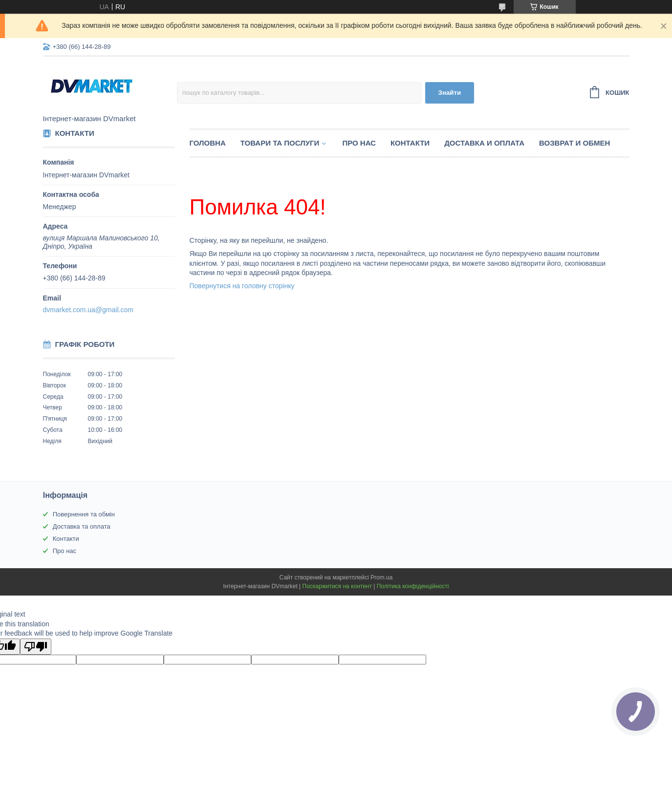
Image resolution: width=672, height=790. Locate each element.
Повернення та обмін (84, 514)
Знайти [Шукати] (450, 93)
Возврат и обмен (574, 143)
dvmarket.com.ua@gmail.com (88, 310)
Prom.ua (381, 577)
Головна (208, 143)
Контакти (410, 143)
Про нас (359, 143)
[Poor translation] (36, 647)
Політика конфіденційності (413, 586)
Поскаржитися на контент (337, 586)
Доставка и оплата (484, 143)
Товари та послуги (280, 143)
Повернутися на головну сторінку (242, 286)
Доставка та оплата (82, 526)
